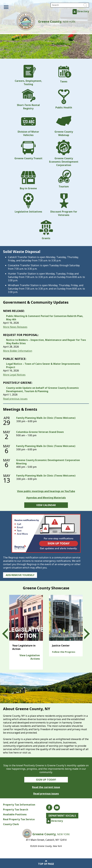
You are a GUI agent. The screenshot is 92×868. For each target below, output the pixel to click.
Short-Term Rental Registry (28, 100)
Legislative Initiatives (28, 203)
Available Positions (15, 814)
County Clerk (11, 824)
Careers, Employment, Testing (28, 75)
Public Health (64, 99)
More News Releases (15, 327)
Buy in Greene (28, 180)
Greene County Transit (28, 150)
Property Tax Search (16, 810)
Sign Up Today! (46, 780)
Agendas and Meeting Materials (46, 498)
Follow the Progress (64, 652)
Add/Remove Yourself (20, 575)
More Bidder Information (18, 351)
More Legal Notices (14, 375)
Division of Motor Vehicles (28, 125)
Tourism (64, 179)
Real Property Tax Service (19, 819)
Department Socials (62, 816)
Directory (83, 11)
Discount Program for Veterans (64, 205)
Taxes (64, 74)
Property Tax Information (19, 805)
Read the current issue (46, 787)
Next (84, 634)
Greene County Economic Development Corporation (64, 153)
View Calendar (46, 505)
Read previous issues (15, 399)
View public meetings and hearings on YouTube (46, 491)
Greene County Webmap (64, 125)
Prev (8, 634)
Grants (46, 230)
